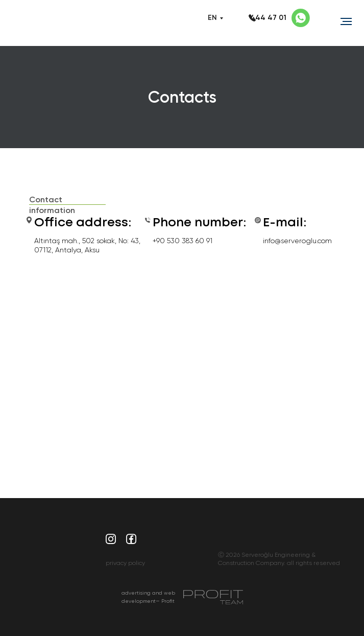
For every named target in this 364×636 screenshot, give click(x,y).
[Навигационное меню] (346, 21)
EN (212, 18)
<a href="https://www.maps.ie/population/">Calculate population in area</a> (182, 365)
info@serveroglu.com (297, 241)
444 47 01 (268, 18)
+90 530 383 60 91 (183, 241)
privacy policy (125, 563)
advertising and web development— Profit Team (148, 601)
